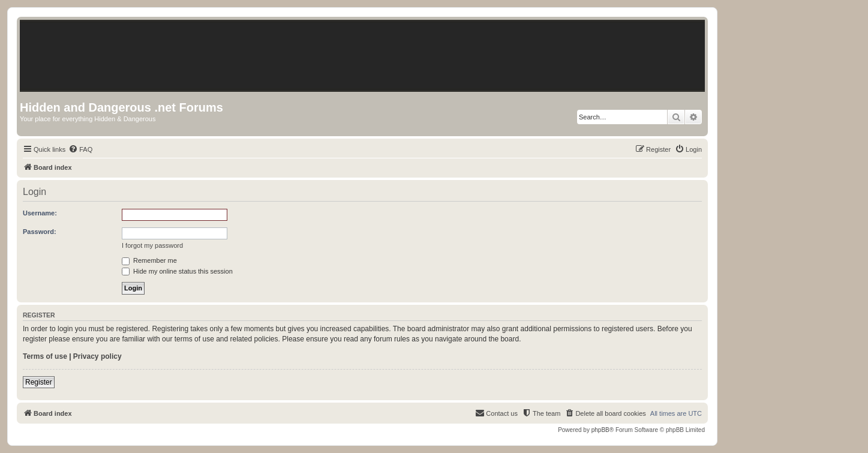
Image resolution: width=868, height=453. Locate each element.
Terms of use (45, 356)
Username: (40, 213)
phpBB (600, 430)
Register (39, 382)
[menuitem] (80, 149)
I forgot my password (152, 245)
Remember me (149, 260)
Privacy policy (97, 356)
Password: (40, 232)
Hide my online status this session (177, 271)
